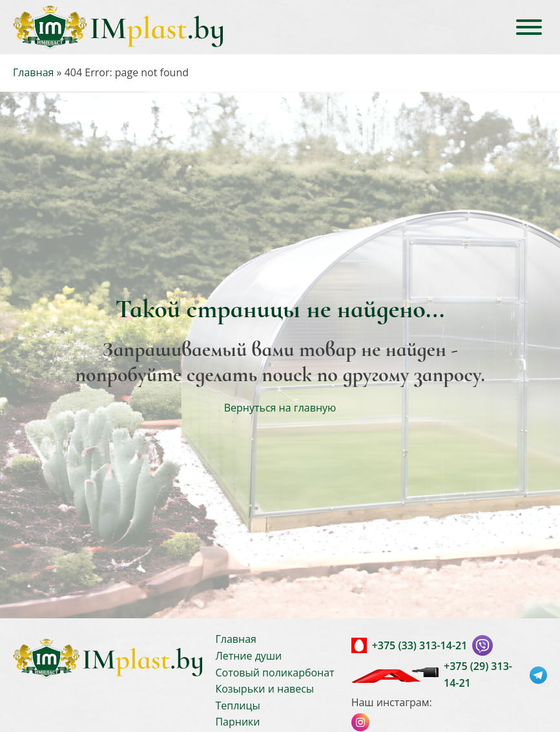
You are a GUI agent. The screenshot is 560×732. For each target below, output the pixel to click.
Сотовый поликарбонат (275, 673)
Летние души (248, 656)
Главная (33, 72)
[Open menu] (529, 27)
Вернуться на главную (280, 408)
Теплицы (237, 706)
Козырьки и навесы (264, 689)
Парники (237, 722)
